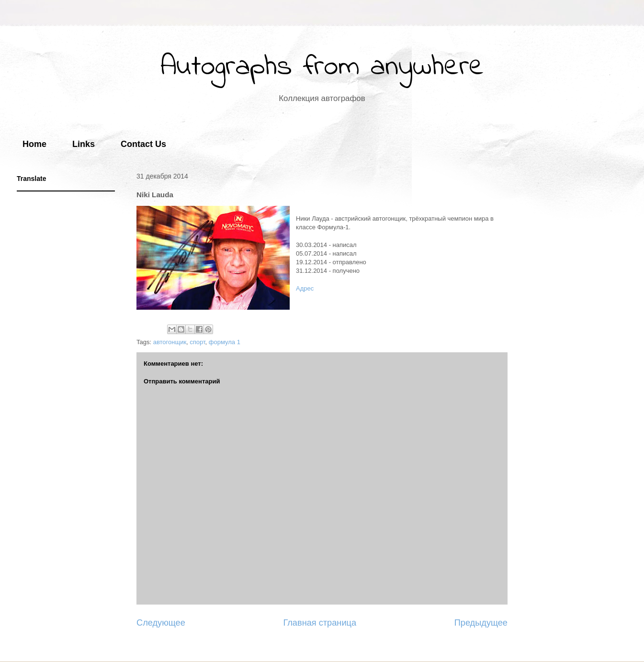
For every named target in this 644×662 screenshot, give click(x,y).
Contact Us (143, 144)
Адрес (305, 288)
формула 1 (225, 342)
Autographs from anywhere (322, 67)
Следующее (161, 623)
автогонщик (170, 342)
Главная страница (320, 623)
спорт (197, 342)
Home (34, 144)
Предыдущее (481, 623)
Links (84, 144)
